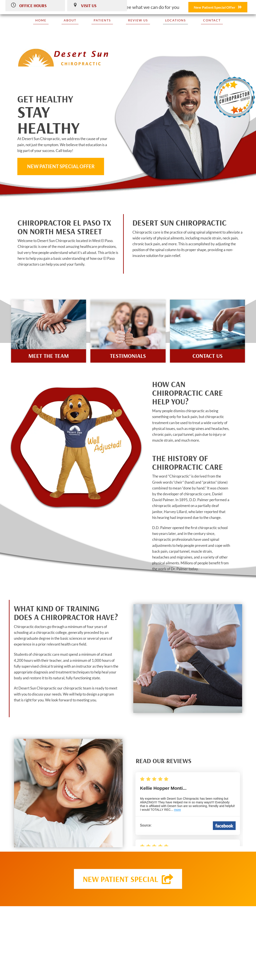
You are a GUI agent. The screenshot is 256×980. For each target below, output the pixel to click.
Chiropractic (179, 476)
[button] (61, 166)
